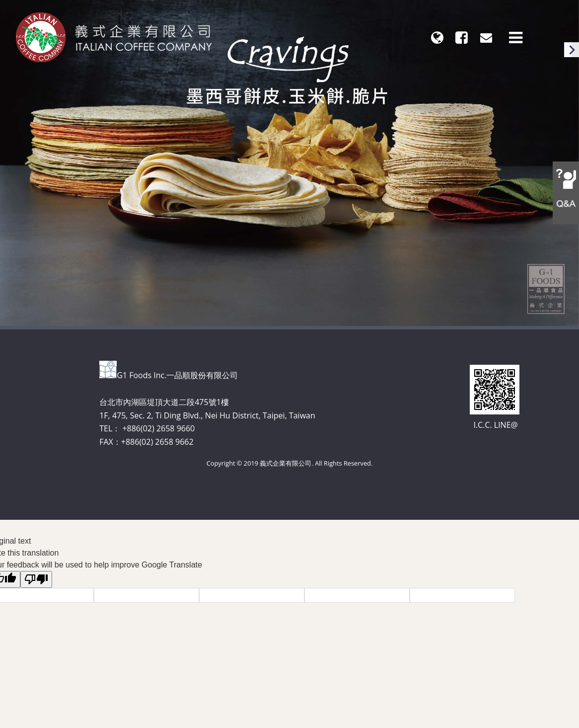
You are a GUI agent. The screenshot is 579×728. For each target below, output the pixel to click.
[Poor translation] (36, 579)
